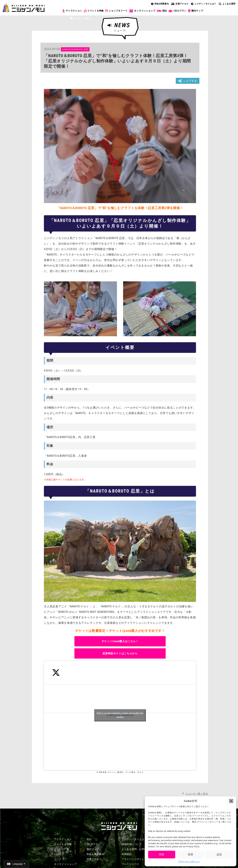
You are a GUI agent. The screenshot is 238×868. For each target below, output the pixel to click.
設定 (219, 854)
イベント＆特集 (94, 11)
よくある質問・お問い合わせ (138, 849)
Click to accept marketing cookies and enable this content (120, 715)
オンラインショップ (142, 11)
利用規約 (127, 854)
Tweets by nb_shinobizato (120, 715)
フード (58, 859)
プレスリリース (130, 864)
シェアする (188, 81)
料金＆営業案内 (95, 854)
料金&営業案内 (160, 4)
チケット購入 (81, 18)
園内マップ (196, 11)
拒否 (191, 854)
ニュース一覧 (62, 849)
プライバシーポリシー (189, 861)
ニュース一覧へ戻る (197, 794)
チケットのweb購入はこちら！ (120, 641)
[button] (231, 801)
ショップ (59, 854)
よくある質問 (227, 4)
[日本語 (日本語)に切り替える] (16, 864)
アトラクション (72, 11)
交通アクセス (180, 4)
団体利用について (132, 844)
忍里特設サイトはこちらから (120, 653)
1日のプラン (177, 11)
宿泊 (162, 11)
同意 (162, 854)
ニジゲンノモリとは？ (204, 4)
